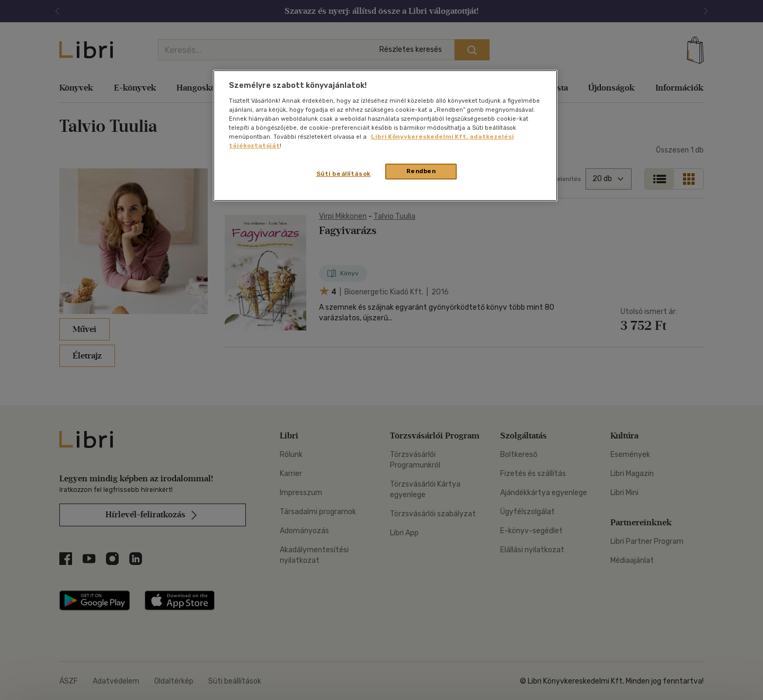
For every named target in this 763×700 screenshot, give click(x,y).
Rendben (421, 171)
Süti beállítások (344, 174)
